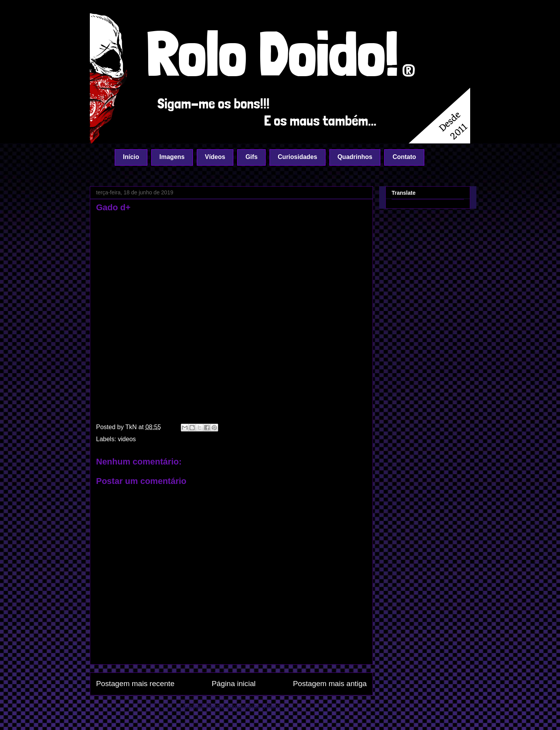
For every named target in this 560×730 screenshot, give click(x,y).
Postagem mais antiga (330, 684)
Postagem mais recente (135, 684)
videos (127, 439)
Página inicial (234, 684)
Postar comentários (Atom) (243, 707)
